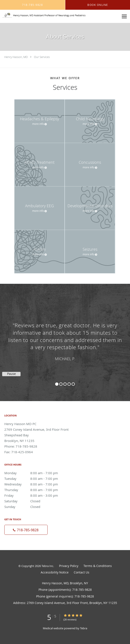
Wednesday (36, 484)
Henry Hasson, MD (16, 57)
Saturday (36, 501)
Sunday (36, 507)
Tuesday (36, 479)
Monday (36, 473)
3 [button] (65, 384)
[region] (65, 338)
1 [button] (57, 384)
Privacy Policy (69, 566)
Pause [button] (11, 374)
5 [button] (73, 384)
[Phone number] (26, 530)
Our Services (42, 57)
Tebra (84, 628)
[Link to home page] (60, 15)
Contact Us (82, 572)
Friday (36, 495)
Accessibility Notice (55, 572)
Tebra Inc (47, 566)
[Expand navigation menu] (124, 17)
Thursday (36, 490)
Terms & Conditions (98, 566)
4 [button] (69, 384)
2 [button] (61, 384)
